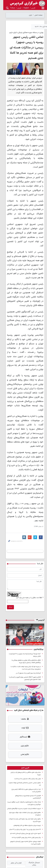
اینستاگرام (23, 702)
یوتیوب (23, 684)
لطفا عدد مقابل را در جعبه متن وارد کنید (30, 559)
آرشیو (40, 853)
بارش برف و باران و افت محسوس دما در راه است (28, 742)
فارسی (30, 8)
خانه (43, 845)
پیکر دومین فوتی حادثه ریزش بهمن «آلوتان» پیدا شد (26, 796)
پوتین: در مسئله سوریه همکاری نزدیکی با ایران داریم (26, 33)
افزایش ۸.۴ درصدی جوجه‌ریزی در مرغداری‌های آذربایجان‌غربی (24, 756)
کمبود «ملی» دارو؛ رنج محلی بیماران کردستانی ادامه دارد (25, 792)
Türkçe (9, 8)
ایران (30, 15)
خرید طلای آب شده (14, 826)
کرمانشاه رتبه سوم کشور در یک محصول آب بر (28, 637)
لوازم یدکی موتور (14, 821)
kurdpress (23, 3)
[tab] (23, 733)
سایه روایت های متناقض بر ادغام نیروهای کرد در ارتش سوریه (24, 738)
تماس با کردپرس (39, 850)
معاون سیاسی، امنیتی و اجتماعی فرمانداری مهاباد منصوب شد (24, 746)
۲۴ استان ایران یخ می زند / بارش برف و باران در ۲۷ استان (25, 788)
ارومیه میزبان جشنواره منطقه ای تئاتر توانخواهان (27, 783)
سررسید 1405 (33, 826)
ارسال (7, 569)
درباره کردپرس (40, 848)
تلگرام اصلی (23, 720)
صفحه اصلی (38, 15)
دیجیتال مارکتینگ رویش (33, 821)
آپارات (23, 693)
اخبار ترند (23, 831)
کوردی (16, 8)
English (23, 8)
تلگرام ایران (23, 711)
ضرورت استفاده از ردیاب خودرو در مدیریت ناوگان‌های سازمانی (24, 766)
